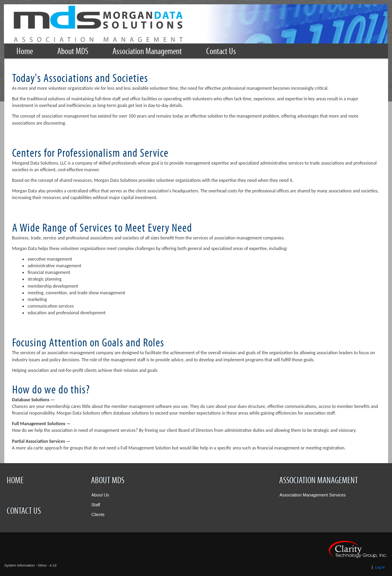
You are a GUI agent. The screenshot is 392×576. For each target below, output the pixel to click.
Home (15, 480)
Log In (380, 567)
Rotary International (196, 24)
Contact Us (24, 511)
